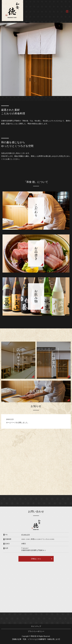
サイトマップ (36, 626)
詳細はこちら (36, 559)
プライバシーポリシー (36, 631)
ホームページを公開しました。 (18, 423)
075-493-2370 (25, 535)
